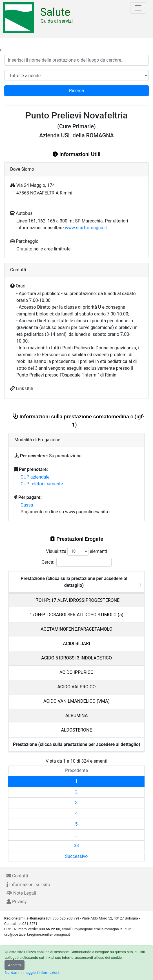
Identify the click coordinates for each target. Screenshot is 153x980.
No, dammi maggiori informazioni (32, 973)
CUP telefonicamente (42, 484)
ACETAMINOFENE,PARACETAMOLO (76, 629)
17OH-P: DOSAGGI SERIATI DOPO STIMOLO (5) (76, 615)
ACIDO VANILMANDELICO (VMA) (76, 701)
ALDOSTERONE (76, 730)
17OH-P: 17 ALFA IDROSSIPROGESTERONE (76, 600)
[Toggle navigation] (138, 8)
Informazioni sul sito (28, 885)
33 (76, 846)
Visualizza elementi (76, 551)
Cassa (27, 505)
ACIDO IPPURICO (76, 672)
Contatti (17, 876)
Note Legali (21, 893)
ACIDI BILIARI (76, 643)
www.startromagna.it (86, 228)
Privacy (17, 902)
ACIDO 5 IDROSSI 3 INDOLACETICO (76, 658)
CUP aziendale (35, 477)
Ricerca (76, 91)
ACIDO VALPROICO (77, 687)
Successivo (76, 856)
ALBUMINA (77, 716)
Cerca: (76, 562)
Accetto (15, 965)
